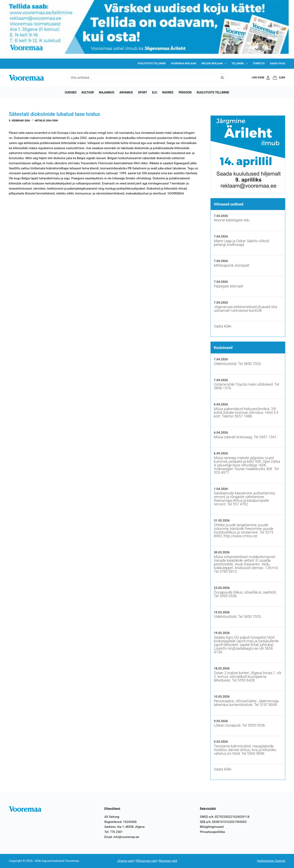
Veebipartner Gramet (271, 861)
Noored (168, 92)
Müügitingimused (212, 827)
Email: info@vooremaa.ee (122, 837)
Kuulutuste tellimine (152, 63)
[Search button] (222, 78)
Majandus (106, 92)
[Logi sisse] (261, 78)
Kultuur (88, 92)
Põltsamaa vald (146, 861)
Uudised (71, 92)
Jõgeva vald (125, 861)
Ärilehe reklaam (215, 64)
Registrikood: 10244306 (121, 822)
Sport (143, 92)
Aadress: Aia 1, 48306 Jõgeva (124, 827)
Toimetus (259, 63)
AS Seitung (112, 817)
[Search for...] (143, 78)
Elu (155, 92)
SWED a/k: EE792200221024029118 (225, 817)
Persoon (185, 92)
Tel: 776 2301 (114, 832)
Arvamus (126, 92)
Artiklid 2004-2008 (46, 121)
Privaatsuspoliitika (212, 832)
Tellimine (240, 64)
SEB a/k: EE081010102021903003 (223, 822)
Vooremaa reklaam (183, 63)
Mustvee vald (168, 861)
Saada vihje (278, 63)
